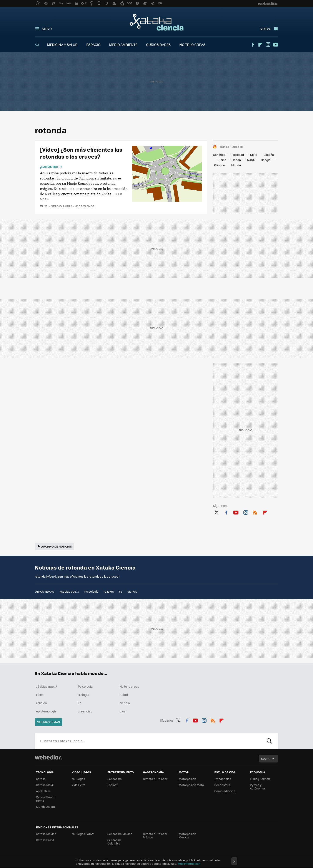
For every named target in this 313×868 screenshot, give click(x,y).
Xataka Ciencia (157, 22)
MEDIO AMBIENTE (123, 44)
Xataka (41, 779)
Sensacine (115, 779)
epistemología (46, 711)
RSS (255, 512)
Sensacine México (120, 834)
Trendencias (223, 779)
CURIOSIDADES (158, 44)
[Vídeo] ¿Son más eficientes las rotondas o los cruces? (81, 153)
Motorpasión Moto (191, 785)
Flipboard (260, 45)
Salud (124, 695)
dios (123, 711)
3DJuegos (78, 779)
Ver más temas (48, 722)
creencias (85, 711)
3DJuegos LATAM (83, 834)
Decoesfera (222, 785)
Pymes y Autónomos (258, 787)
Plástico (219, 165)
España (269, 155)
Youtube (276, 45)
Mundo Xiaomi (46, 807)
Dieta (254, 155)
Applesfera (43, 791)
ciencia (132, 591)
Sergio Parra (62, 206)
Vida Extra (79, 785)
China (222, 160)
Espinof (112, 785)
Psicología (91, 591)
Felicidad (238, 155)
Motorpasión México (187, 835)
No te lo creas (129, 686)
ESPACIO (93, 44)
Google (266, 160)
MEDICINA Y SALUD (62, 44)
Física (40, 695)
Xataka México (46, 834)
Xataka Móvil (45, 785)
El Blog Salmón (260, 779)
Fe (121, 591)
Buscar (269, 741)
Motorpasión (187, 779)
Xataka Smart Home (45, 799)
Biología (83, 695)
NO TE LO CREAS (192, 44)
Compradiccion (225, 791)
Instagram (268, 45)
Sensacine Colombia (115, 842)
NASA (251, 160)
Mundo (236, 165)
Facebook (253, 45)
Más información (189, 864)
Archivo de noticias (57, 546)
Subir (265, 758)
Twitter (216, 512)
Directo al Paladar (155, 779)
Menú (47, 29)
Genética (219, 155)
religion (109, 591)
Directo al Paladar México (155, 835)
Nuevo (266, 29)
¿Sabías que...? (51, 167)
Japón (237, 160)
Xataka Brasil (45, 840)
